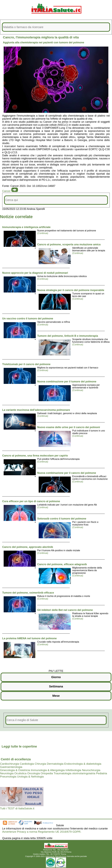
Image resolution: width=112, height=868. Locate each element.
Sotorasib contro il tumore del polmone (62, 519)
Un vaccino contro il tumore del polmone (28, 319)
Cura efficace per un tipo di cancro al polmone (31, 501)
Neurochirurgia (91, 770)
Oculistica (20, 773)
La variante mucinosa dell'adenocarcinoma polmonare (36, 410)
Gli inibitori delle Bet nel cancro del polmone (65, 610)
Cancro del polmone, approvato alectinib (28, 547)
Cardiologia (27, 764)
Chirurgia (40, 764)
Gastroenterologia (11, 767)
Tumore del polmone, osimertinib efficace (28, 593)
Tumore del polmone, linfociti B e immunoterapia (68, 336)
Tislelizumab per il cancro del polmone (26, 364)
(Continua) (43, 233)
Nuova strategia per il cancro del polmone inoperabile (71, 290)
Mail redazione (73, 854)
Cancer (6, 191)
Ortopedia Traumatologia (56, 773)
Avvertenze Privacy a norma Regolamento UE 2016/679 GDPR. (42, 832)
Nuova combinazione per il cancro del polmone (67, 473)
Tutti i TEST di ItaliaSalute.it (17, 808)
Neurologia (7, 773)
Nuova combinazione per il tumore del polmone (67, 382)
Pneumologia (8, 777)
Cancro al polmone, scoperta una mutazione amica (69, 244)
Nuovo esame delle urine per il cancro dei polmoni (69, 427)
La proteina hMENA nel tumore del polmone (29, 638)
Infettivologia (73, 770)
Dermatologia (55, 764)
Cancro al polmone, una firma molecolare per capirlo (35, 456)
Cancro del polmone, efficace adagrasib (62, 564)
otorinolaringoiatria (84, 773)
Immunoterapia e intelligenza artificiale (26, 227)
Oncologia (34, 773)
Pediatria (101, 773)
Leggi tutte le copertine (19, 746)
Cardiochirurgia (9, 764)
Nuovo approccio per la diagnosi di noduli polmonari (35, 273)
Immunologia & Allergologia (48, 770)
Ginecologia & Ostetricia (15, 770)
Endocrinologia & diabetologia (83, 764)
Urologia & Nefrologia (30, 777)
